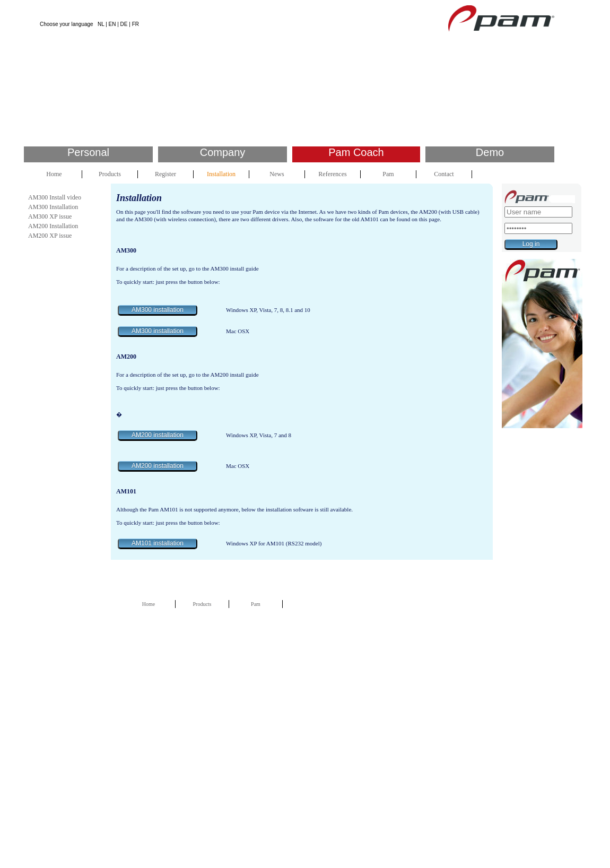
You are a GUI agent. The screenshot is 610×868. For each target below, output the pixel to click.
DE (124, 24)
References (332, 174)
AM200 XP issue (50, 236)
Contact (444, 174)
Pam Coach (356, 152)
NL (101, 24)
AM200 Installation (53, 226)
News (277, 174)
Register (165, 174)
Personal (88, 152)
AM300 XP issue (50, 216)
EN (112, 24)
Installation (221, 174)
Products (110, 174)
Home (54, 174)
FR (136, 24)
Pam (388, 174)
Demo (490, 152)
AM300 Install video (55, 197)
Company (223, 152)
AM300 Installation (53, 207)
